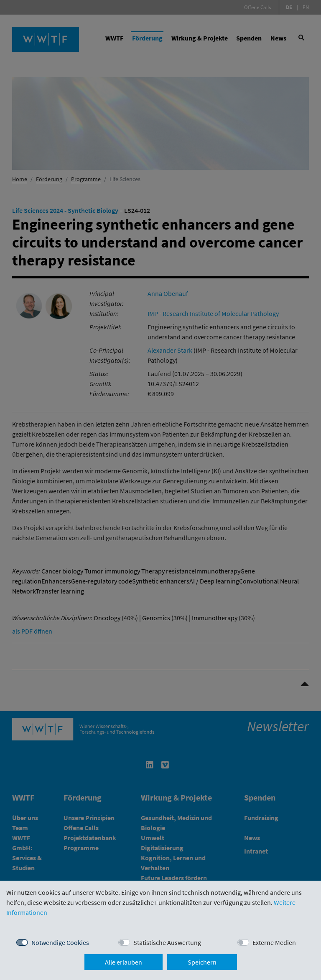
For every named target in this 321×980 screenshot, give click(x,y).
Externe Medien (274, 942)
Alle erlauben (124, 962)
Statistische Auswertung (167, 942)
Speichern (202, 962)
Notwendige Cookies (60, 942)
